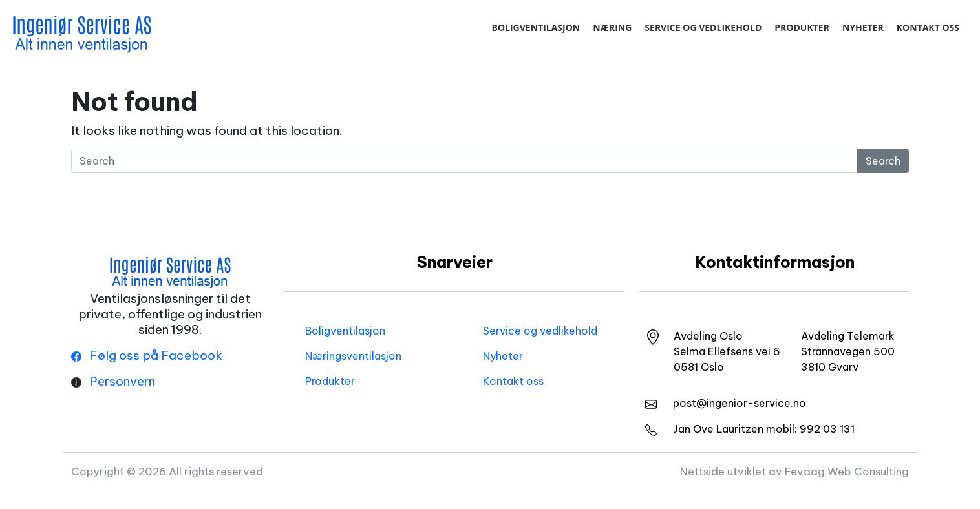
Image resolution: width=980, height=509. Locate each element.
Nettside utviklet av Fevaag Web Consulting (794, 471)
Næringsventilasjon (353, 356)
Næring (612, 27)
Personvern (122, 381)
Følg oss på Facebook (147, 355)
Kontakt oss (928, 27)
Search (883, 161)
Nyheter (863, 27)
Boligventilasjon (536, 27)
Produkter (802, 27)
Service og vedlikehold (703, 27)
